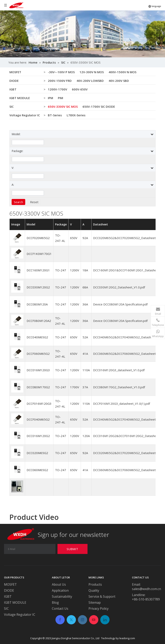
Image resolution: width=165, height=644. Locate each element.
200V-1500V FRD (60, 81)
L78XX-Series (76, 115)
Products (95, 584)
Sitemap (95, 602)
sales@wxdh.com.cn (146, 589)
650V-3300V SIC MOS (63, 106)
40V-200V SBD (119, 81)
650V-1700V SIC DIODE (99, 106)
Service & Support (102, 596)
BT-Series (55, 115)
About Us (59, 584)
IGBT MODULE (20, 98)
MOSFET (15, 72)
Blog (55, 602)
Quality (94, 590)
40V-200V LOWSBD (90, 81)
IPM (50, 98)
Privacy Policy (99, 609)
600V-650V (80, 89)
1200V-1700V (57, 89)
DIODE (14, 81)
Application (60, 590)
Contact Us (60, 609)
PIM (60, 98)
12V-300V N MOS (92, 72)
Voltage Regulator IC (25, 115)
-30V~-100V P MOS (61, 72)
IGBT (13, 89)
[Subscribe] (72, 549)
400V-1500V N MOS (122, 72)
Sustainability (62, 596)
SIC (12, 106)
